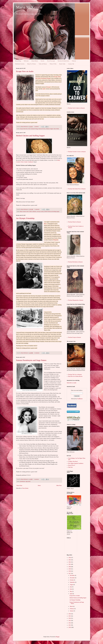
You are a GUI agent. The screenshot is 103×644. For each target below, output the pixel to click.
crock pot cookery (40, 212)
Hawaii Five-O (72, 465)
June (71, 589)
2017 (70, 574)
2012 (70, 623)
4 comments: (37, 353)
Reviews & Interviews (63, 61)
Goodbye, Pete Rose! (73, 461)
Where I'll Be (53, 64)
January (72, 611)
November (72, 578)
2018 (70, 571)
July (71, 587)
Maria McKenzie (29, 7)
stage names (28, 481)
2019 (70, 569)
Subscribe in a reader (72, 383)
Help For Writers (32, 64)
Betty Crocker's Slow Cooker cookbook (28, 212)
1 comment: (36, 127)
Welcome (26, 61)
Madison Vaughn (49, 129)
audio (44, 89)
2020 (70, 567)
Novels (42, 61)
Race (45, 224)
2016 (70, 614)
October (72, 580)
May (71, 591)
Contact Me (71, 64)
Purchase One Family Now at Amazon (77, 189)
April (71, 594)
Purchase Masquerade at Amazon (76, 300)
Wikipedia (55, 240)
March (71, 606)
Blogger (58, 637)
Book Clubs (62, 64)
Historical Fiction (42, 129)
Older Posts (59, 486)
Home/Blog (18, 61)
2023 (70, 560)
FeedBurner (80, 399)
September (72, 582)
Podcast (74, 61)
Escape (48, 87)
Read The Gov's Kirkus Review (75, 376)
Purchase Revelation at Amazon (75, 262)
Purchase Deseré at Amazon (75, 222)
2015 (70, 616)
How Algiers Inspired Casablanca (76, 463)
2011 (70, 625)
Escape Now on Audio (25, 71)
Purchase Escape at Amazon (75, 337)
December (72, 575)
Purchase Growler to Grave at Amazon (77, 152)
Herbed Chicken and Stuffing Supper (30, 136)
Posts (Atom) (25, 488)
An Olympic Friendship (25, 218)
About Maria (35, 61)
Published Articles (20, 64)
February (72, 609)
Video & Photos (43, 64)
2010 (70, 627)
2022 (70, 562)
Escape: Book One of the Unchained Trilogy (29, 129)
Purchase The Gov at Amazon (75, 375)
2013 (70, 621)
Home (39, 486)
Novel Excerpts (51, 61)
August (72, 585)
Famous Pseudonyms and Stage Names (31, 360)
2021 (70, 564)
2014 (70, 618)
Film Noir (70, 467)
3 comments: (36, 479)
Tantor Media (56, 129)
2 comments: (37, 209)
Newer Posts (19, 486)
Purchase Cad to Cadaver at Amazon (76, 108)
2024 (70, 558)
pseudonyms (22, 481)
